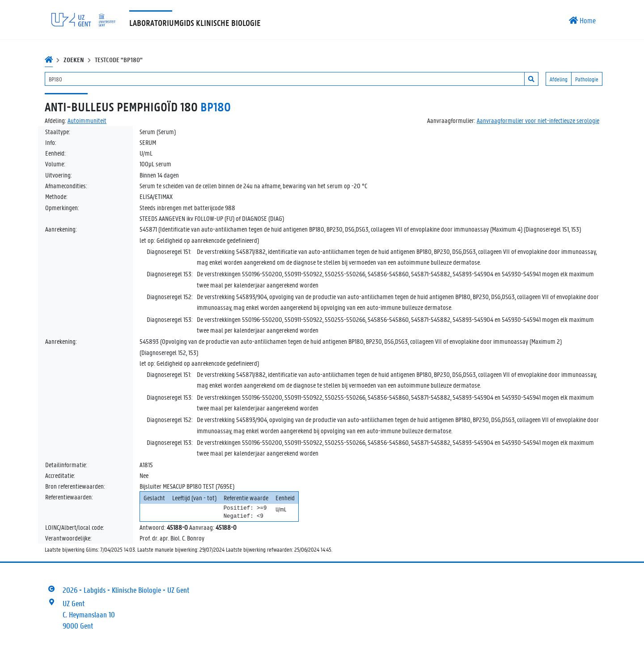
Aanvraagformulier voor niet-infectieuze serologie (538, 120)
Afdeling (559, 79)
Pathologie (587, 79)
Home (582, 20)
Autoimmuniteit (87, 120)
